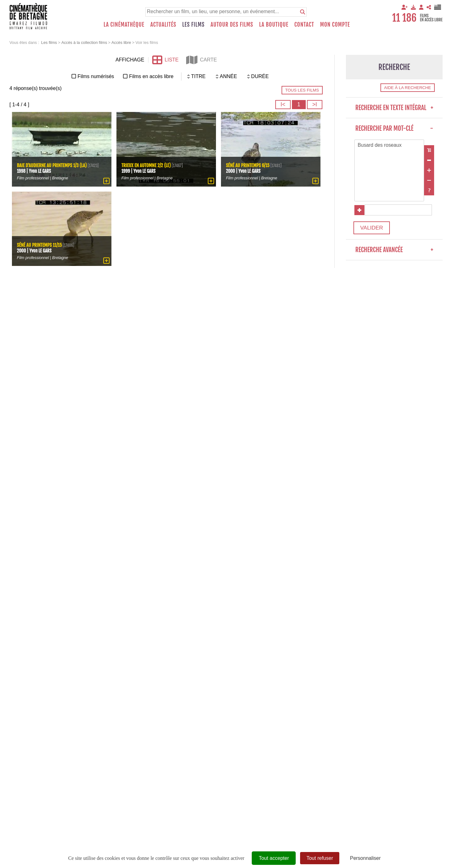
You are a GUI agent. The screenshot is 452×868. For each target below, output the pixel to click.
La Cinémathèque (124, 24)
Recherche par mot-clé (394, 128)
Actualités (163, 24)
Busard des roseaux (389, 146)
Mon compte (335, 24)
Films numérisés (96, 76)
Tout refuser (320, 858)
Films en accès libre (151, 76)
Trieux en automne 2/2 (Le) (147, 165)
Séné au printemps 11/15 (40, 245)
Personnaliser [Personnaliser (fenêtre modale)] (365, 858)
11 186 (404, 18)
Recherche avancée (394, 251)
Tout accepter (274, 858)
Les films (194, 24)
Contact (304, 24)
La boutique (274, 24)
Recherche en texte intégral (394, 108)
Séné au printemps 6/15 (248, 165)
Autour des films (232, 24)
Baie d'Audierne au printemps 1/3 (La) (52, 163)
